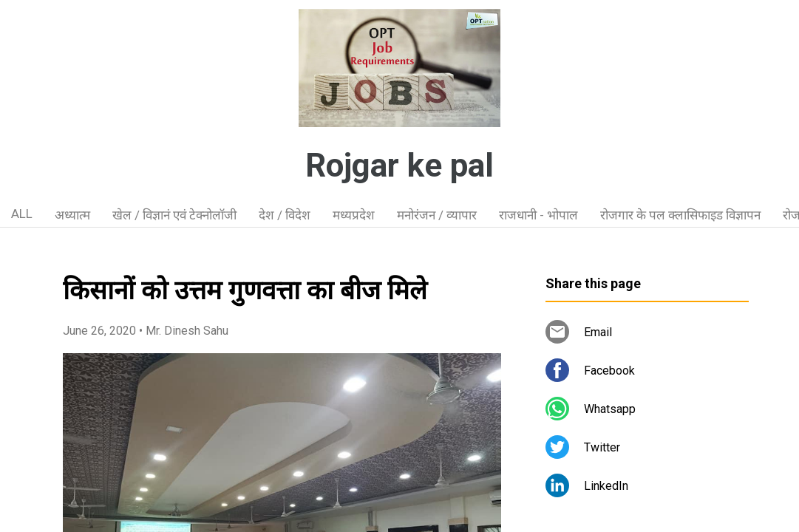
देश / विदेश (285, 215)
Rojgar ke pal (399, 166)
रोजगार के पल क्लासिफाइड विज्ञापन (680, 215)
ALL (22, 214)
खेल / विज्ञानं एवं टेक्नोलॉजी (174, 215)
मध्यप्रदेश (354, 215)
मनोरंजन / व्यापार (437, 215)
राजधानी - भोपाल (538, 215)
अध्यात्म (72, 215)
